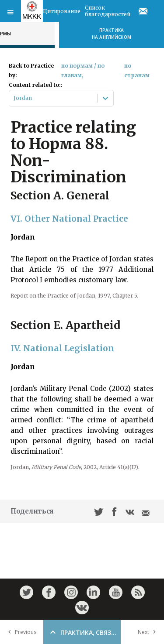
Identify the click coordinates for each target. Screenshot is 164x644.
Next (149, 632)
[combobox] (14, 98)
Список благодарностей (108, 11)
